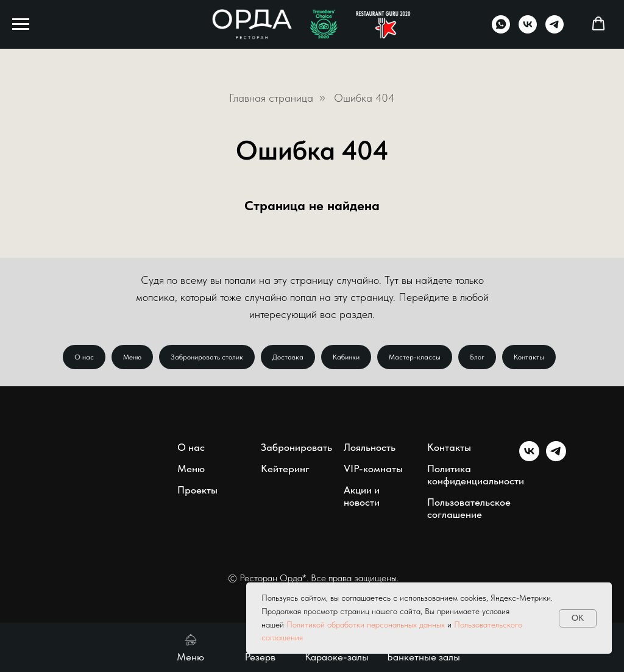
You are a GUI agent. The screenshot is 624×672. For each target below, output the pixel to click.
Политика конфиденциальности (476, 475)
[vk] (528, 30)
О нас (84, 357)
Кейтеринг (285, 469)
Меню (132, 357)
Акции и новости (362, 496)
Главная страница (271, 98)
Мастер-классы (415, 357)
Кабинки (346, 357)
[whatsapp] (501, 30)
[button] (598, 24)
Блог (477, 357)
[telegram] (555, 30)
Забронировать (296, 447)
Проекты (197, 490)
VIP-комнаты (373, 469)
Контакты (529, 357)
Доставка (288, 357)
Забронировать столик (207, 357)
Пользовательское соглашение (469, 508)
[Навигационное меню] (21, 24)
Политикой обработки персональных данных (366, 624)
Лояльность (370, 447)
